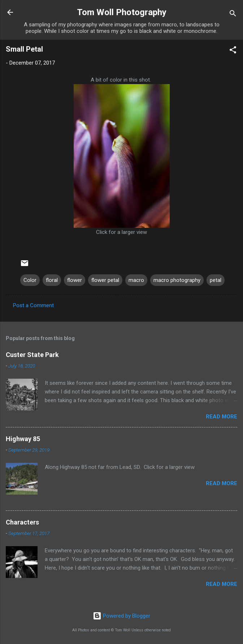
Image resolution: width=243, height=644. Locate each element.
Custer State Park (32, 355)
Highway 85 (23, 439)
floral (52, 280)
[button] (233, 51)
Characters (22, 522)
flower (75, 280)
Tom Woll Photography (122, 12)
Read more (222, 417)
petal (216, 280)
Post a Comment (33, 305)
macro (136, 280)
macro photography (177, 280)
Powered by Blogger (121, 616)
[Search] (233, 15)
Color (30, 280)
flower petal (105, 280)
